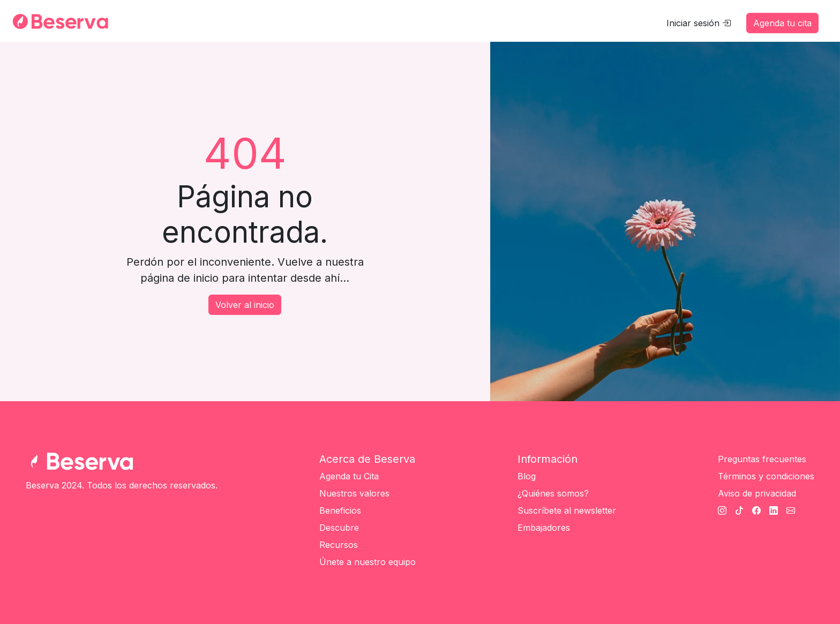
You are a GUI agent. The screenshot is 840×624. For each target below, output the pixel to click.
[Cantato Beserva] (791, 510)
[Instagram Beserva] (722, 510)
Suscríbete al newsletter (567, 510)
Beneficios (340, 510)
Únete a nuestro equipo (367, 562)
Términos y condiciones (766, 476)
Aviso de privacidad (757, 493)
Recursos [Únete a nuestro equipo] (339, 545)
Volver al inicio (245, 305)
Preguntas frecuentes (762, 459)
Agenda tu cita (782, 23)
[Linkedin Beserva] (774, 510)
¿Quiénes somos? (553, 493)
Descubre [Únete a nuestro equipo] (339, 528)
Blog (527, 476)
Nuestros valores (354, 493)
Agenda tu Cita (349, 476)
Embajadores (544, 528)
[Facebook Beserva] (756, 510)
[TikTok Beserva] (739, 510)
